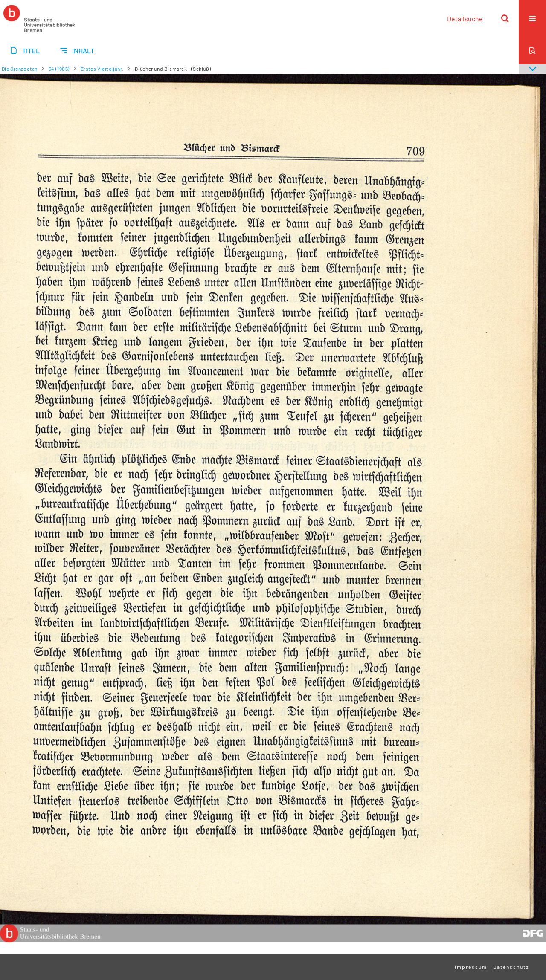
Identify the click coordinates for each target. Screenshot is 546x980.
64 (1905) (59, 69)
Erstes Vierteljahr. (102, 69)
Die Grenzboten (20, 69)
